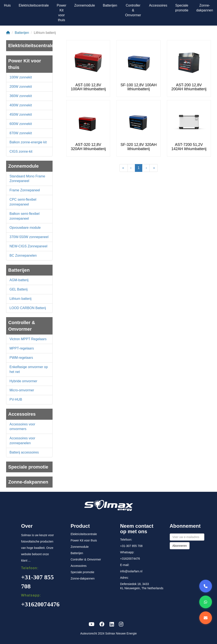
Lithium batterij (20, 299)
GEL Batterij (19, 289)
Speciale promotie (182, 8)
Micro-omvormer (22, 390)
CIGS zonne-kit (21, 151)
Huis (7, 5)
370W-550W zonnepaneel (29, 237)
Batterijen (110, 5)
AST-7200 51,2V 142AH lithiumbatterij (189, 147)
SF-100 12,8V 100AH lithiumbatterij (139, 87)
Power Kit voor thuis (62, 13)
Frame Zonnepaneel (25, 190)
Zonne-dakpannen (205, 8)
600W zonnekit (21, 124)
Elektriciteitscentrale (34, 5)
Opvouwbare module (25, 228)
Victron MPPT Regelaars (28, 339)
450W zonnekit (21, 114)
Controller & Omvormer (133, 10)
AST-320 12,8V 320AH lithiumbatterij (88, 147)
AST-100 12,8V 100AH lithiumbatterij (88, 87)
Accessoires (158, 5)
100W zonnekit (21, 77)
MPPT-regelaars (22, 348)
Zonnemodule (85, 5)
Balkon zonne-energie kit (28, 142)
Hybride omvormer (23, 381)
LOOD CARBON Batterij (28, 308)
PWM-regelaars (21, 358)
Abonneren (180, 546)
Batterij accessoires (24, 452)
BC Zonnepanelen (23, 256)
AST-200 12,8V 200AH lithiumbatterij (189, 87)
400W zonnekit (21, 105)
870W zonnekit (21, 133)
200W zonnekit (21, 87)
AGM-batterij (19, 280)
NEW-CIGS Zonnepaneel (28, 246)
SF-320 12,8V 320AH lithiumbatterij (139, 147)
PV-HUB (16, 399)
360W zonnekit (21, 96)
